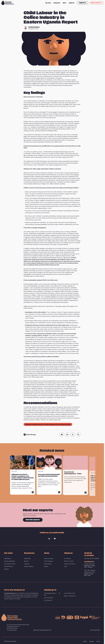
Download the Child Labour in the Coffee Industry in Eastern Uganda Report (48, 424)
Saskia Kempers (34, 27)
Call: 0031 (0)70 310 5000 (92, 559)
